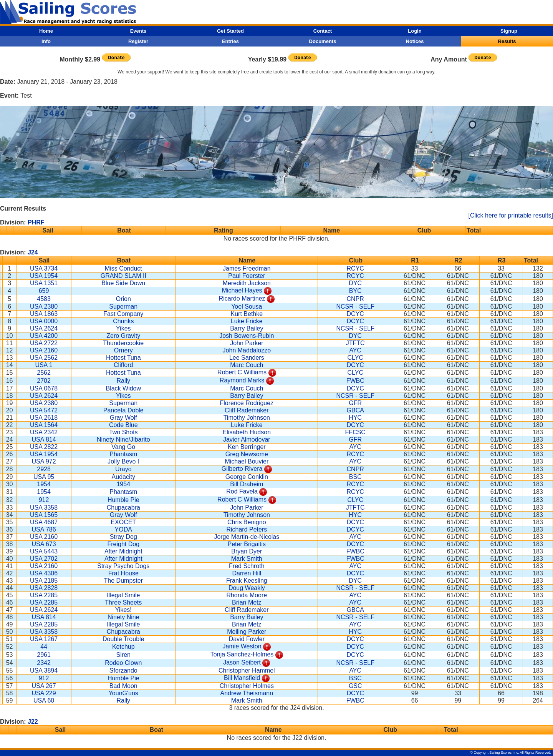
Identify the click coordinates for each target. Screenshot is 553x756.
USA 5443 (44, 551)
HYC (355, 418)
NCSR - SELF (355, 307)
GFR (355, 403)
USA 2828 (44, 588)
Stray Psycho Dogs (123, 566)
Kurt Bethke (247, 314)
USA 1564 (44, 425)
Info (46, 41)
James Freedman (247, 268)
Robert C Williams (242, 372)
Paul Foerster (247, 276)
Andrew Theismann (247, 693)
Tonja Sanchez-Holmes (242, 654)
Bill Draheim (247, 484)
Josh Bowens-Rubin (247, 336)
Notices (415, 41)
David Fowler (247, 639)
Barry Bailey (247, 328)
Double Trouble (123, 639)
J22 (33, 722)
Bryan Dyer (247, 551)
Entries (230, 41)
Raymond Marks (242, 380)
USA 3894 (44, 670)
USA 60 (44, 700)
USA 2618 (44, 418)
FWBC (355, 381)
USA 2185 (44, 581)
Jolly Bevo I (123, 461)
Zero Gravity (123, 336)
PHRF (36, 222)
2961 (44, 655)
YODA (123, 529)
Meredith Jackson (247, 283)
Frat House (123, 573)
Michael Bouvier (247, 461)
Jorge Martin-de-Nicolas (247, 537)
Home (46, 31)
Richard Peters (247, 529)
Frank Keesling (247, 581)
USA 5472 (44, 410)
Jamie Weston (242, 646)
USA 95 (44, 477)
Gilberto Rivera (242, 469)
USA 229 (44, 693)
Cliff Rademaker (247, 410)
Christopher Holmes (247, 686)
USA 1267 (44, 639)
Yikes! (123, 610)
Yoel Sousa (247, 307)
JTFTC (355, 343)
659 (44, 291)
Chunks (123, 321)
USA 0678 (44, 388)
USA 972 (44, 461)
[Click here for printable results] (511, 215)
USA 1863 (44, 314)
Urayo (123, 469)
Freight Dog (123, 544)
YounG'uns (123, 693)
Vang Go (123, 447)
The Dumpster (123, 581)
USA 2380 (44, 307)
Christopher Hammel (247, 670)
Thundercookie (123, 343)
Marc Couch (247, 365)
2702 (44, 381)
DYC (355, 283)
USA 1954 (44, 276)
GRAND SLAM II (123, 276)
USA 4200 (44, 336)
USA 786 (44, 529)
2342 (44, 663)
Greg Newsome (247, 454)
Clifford (123, 365)
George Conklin (247, 477)
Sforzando (123, 670)
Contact (323, 31)
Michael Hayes (242, 290)
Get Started (230, 31)
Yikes (123, 328)
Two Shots (123, 432)
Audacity (123, 477)
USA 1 (44, 365)
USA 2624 (44, 328)
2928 (44, 469)
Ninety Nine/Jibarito (123, 439)
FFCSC (355, 432)
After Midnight (123, 551)
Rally (123, 381)
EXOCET (123, 522)
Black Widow (123, 388)
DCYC (355, 314)
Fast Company (123, 314)
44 (44, 647)
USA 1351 (44, 283)
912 (44, 500)
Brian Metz (247, 602)
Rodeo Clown (123, 663)
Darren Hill (247, 573)
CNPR (355, 299)
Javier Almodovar (247, 439)
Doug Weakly (247, 588)
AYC (355, 350)
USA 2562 (44, 358)
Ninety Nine (123, 617)
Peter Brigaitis (247, 544)
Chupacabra (123, 508)
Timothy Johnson (247, 418)
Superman (123, 307)
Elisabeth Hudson (247, 432)
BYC (355, 291)
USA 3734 (44, 268)
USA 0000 (44, 321)
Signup (509, 31)
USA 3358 (44, 508)
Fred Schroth (247, 566)
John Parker (247, 343)
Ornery (123, 350)
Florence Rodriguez (247, 403)
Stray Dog (123, 537)
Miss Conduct (123, 268)
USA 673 (44, 544)
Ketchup (123, 647)
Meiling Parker (247, 632)
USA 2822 (44, 447)
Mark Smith (247, 559)
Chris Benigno (247, 522)
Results (507, 41)
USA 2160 (44, 350)
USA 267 (44, 686)
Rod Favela (242, 491)
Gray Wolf (123, 418)
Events (138, 31)
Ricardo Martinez (242, 298)
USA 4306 (44, 573)
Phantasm (123, 454)
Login (415, 31)
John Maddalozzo (247, 350)
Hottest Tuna (123, 358)
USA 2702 (44, 559)
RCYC (355, 268)
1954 (44, 484)
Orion (123, 299)
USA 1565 (44, 515)
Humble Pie (123, 500)
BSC (355, 477)
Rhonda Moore (247, 595)
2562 (44, 373)
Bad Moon (123, 686)
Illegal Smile (123, 595)
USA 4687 (44, 522)
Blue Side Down (123, 283)
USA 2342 (44, 432)
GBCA (355, 410)
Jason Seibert (242, 662)
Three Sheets (123, 602)
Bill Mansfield (242, 678)
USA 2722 (44, 343)
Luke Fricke (247, 321)
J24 (33, 252)
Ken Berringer (247, 447)
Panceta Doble (123, 410)
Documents (323, 41)
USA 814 (44, 439)
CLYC (355, 358)
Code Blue (123, 425)
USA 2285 (44, 595)
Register (138, 41)
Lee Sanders (247, 358)
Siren (123, 655)
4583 (44, 299)
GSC (355, 686)
